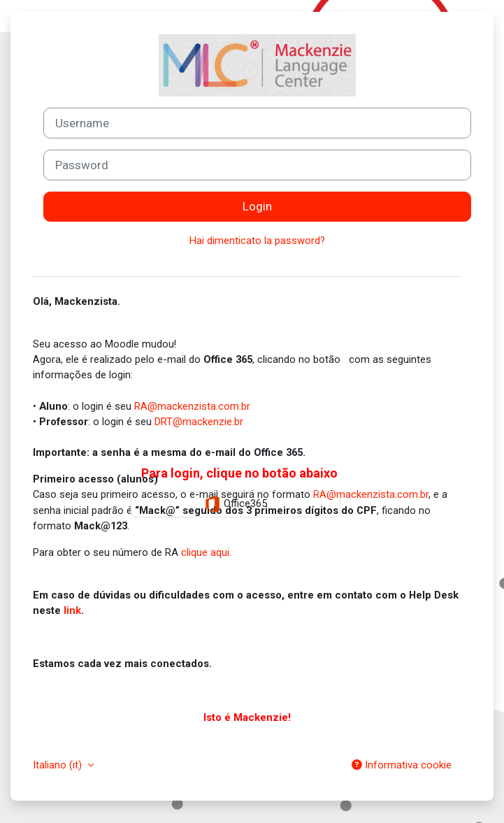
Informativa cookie (402, 765)
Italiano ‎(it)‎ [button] (59, 765)
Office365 (236, 504)
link (72, 610)
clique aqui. (206, 552)
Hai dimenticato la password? (257, 241)
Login (257, 206)
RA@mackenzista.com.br (192, 406)
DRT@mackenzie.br (199, 422)
